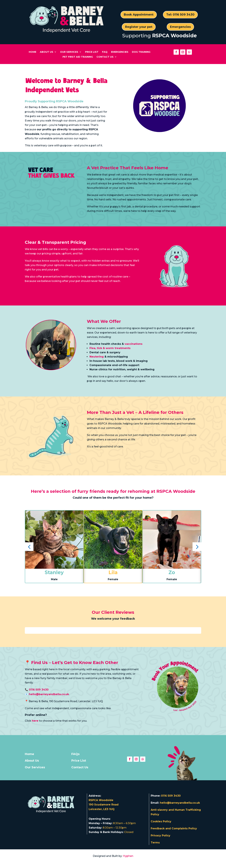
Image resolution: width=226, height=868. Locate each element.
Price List (92, 52)
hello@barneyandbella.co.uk (180, 803)
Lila (113, 572)
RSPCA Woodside (174, 36)
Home (32, 52)
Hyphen (128, 856)
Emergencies (180, 27)
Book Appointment (139, 15)
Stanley (54, 572)
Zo (172, 572)
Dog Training (141, 52)
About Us (47, 52)
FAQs (75, 754)
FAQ (105, 52)
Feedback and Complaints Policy (174, 828)
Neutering (97, 357)
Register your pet (139, 27)
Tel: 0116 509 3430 (180, 15)
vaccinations (133, 344)
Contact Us (105, 57)
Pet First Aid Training (78, 57)
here (35, 721)
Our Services (69, 52)
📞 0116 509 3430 (37, 690)
